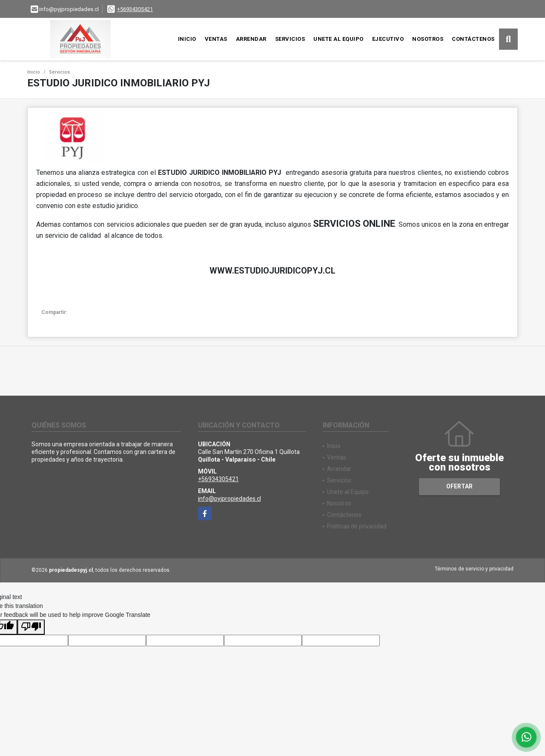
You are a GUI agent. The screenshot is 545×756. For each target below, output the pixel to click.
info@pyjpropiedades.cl (229, 499)
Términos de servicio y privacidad (474, 569)
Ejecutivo (388, 39)
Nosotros (428, 39)
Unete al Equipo (338, 39)
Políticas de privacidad (357, 526)
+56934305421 (135, 9)
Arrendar (251, 39)
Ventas (216, 39)
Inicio (187, 39)
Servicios (290, 39)
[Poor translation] (31, 627)
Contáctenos (473, 39)
